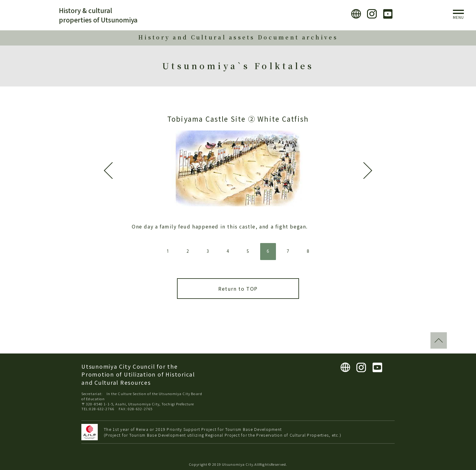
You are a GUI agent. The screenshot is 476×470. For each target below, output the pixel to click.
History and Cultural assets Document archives (238, 37)
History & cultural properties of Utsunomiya (98, 15)
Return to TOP (238, 289)
